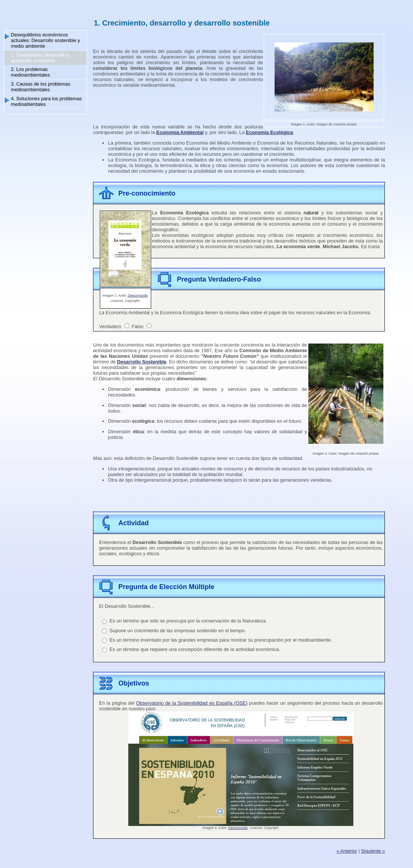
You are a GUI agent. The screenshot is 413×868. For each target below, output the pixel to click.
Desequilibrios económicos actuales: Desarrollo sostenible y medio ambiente (45, 40)
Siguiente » (373, 851)
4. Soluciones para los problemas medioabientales (46, 101)
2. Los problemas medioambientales (30, 72)
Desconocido (137, 295)
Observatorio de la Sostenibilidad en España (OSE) (192, 703)
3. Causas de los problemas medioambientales (41, 87)
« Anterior (347, 851)
